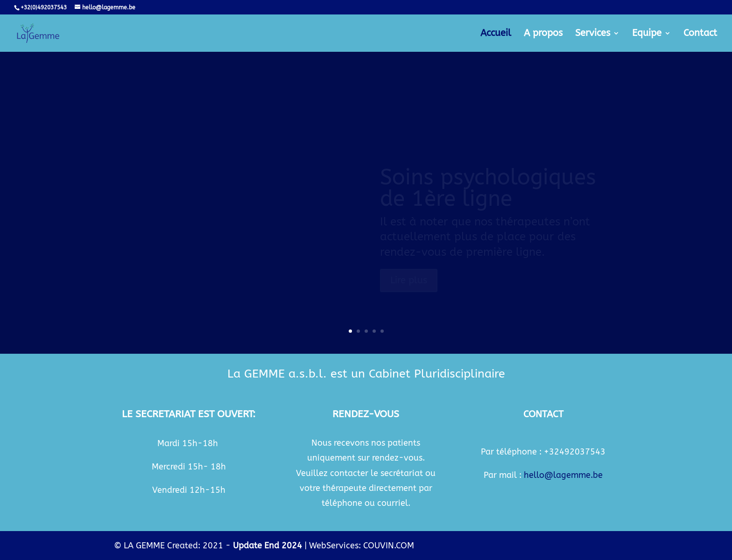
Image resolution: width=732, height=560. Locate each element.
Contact (700, 34)
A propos (543, 34)
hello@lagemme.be (563, 475)
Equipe (647, 34)
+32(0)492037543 (44, 7)
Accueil (496, 34)
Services (593, 34)
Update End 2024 (267, 546)
